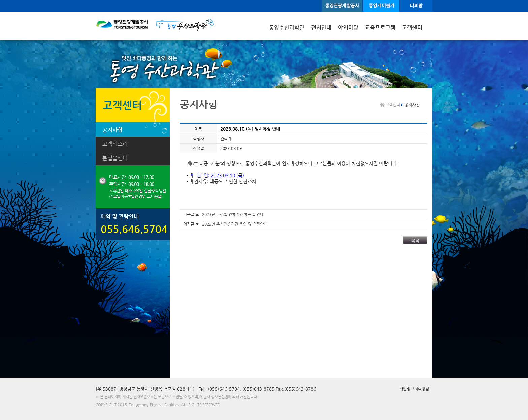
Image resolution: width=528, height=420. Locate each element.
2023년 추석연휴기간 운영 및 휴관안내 (235, 224)
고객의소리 (115, 144)
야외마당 (348, 27)
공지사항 (112, 130)
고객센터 (412, 27)
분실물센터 (115, 158)
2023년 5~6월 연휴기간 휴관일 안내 (233, 214)
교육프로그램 (380, 27)
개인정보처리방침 (414, 389)
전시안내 (321, 27)
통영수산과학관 (287, 27)
